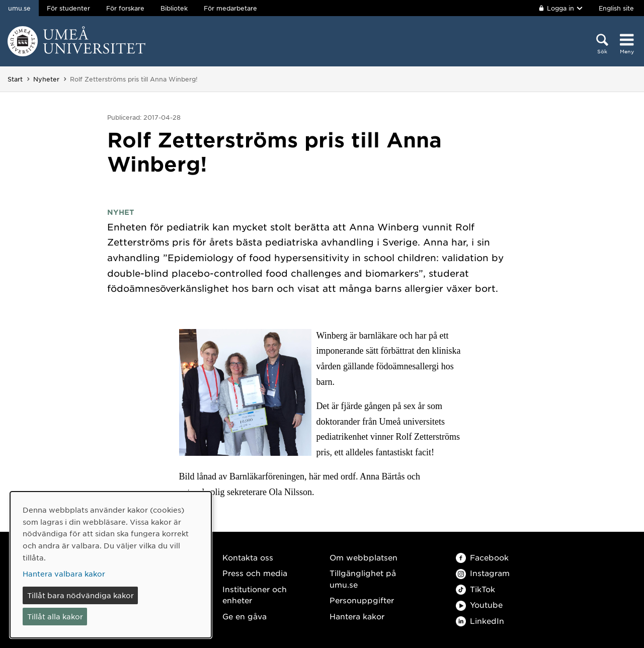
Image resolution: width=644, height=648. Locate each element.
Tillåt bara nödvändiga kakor (80, 595)
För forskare (125, 8)
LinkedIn (480, 621)
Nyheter (46, 79)
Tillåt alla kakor (55, 616)
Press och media (255, 573)
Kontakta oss (248, 557)
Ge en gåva (245, 616)
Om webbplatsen (364, 557)
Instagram (483, 573)
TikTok (475, 589)
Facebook (482, 557)
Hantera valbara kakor (64, 574)
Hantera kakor (357, 616)
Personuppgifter (362, 600)
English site (616, 8)
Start (15, 79)
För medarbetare (230, 8)
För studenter (68, 8)
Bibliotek (174, 8)
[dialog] (111, 565)
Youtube (479, 604)
